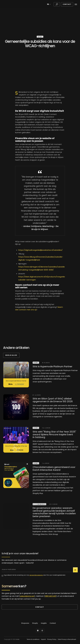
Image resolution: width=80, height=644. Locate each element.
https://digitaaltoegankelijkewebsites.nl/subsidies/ (40, 250)
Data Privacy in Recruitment (67, 639)
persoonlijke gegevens (36, 575)
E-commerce (41, 504)
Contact (67, 4)
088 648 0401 (50, 596)
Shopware (25, 623)
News (40, 37)
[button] (49, 4)
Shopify (35, 623)
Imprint (43, 639)
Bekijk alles (11, 355)
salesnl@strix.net (27, 596)
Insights (44, 623)
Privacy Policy (52, 639)
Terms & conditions (33, 639)
